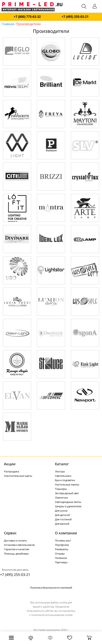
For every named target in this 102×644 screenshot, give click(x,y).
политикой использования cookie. (52, 615)
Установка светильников (19, 545)
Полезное (61, 558)
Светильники (63, 476)
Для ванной (62, 524)
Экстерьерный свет (67, 493)
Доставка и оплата (15, 540)
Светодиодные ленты (68, 502)
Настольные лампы (67, 484)
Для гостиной (63, 519)
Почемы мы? (63, 540)
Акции (10, 464)
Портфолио (62, 545)
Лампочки (61, 498)
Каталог (62, 464)
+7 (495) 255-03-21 (75, 17)
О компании (66, 533)
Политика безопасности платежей (51, 588)
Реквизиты (62, 549)
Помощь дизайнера (16, 554)
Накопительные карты (18, 476)
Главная (8, 24)
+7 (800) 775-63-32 (27, 17)
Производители (28, 24)
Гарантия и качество (17, 549)
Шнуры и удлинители (68, 506)
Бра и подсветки (65, 480)
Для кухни (61, 511)
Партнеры (61, 562)
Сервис (10, 533)
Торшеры (61, 489)
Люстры (60, 471)
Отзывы (60, 554)
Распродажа (12, 471)
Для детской (62, 515)
